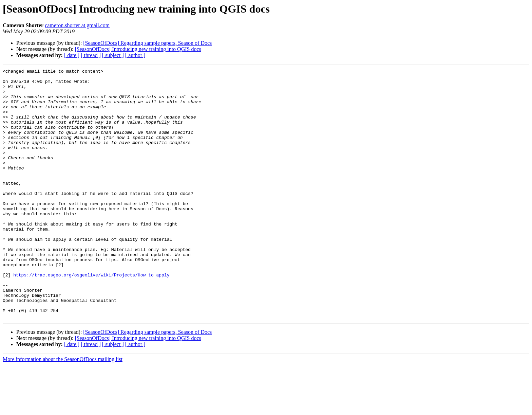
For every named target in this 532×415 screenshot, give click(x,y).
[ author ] (135, 55)
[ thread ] (91, 55)
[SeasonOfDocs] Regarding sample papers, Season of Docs (147, 43)
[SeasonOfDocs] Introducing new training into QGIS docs (138, 49)
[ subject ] (113, 55)
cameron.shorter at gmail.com (77, 25)
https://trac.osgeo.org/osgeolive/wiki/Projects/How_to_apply (91, 317)
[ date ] (72, 55)
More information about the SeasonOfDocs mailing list (63, 409)
